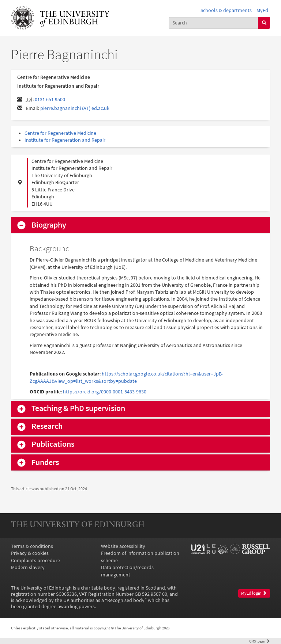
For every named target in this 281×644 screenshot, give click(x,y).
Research (47, 426)
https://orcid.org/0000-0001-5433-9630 (105, 392)
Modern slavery (28, 567)
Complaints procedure (35, 561)
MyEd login (254, 593)
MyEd (262, 10)
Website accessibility (123, 546)
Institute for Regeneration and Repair (65, 140)
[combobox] (214, 23)
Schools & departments (226, 10)
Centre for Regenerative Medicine (60, 133)
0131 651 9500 (50, 100)
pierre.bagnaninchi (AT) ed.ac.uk (75, 108)
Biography (49, 225)
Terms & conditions (32, 546)
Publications (53, 444)
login (260, 641)
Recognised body (126, 600)
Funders (45, 462)
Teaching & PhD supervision (78, 408)
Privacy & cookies (30, 553)
